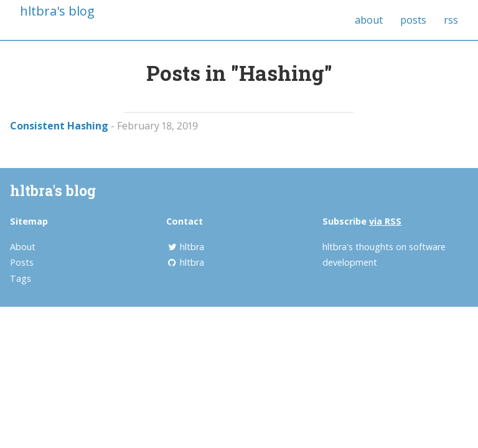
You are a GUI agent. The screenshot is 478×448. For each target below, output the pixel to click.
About (23, 247)
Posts (22, 262)
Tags (21, 278)
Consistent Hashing (59, 126)
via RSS (385, 221)
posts (413, 20)
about (369, 20)
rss (451, 20)
